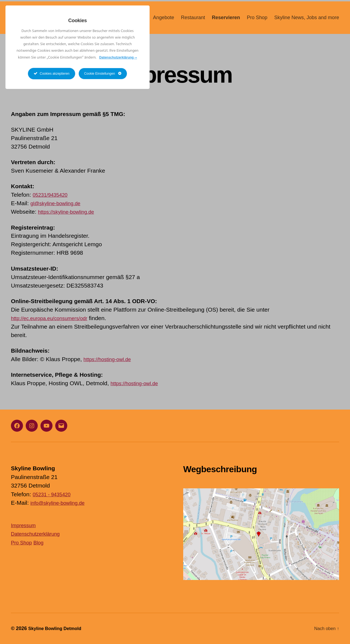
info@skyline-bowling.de (61, 503)
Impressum (25, 525)
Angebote (164, 21)
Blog (42, 542)
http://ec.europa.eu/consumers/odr (55, 318)
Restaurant (193, 21)
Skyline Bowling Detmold (58, 628)
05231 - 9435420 (54, 494)
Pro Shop (257, 21)
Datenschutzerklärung (39, 534)
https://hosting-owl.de (110, 359)
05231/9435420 (52, 195)
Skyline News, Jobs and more (307, 21)
